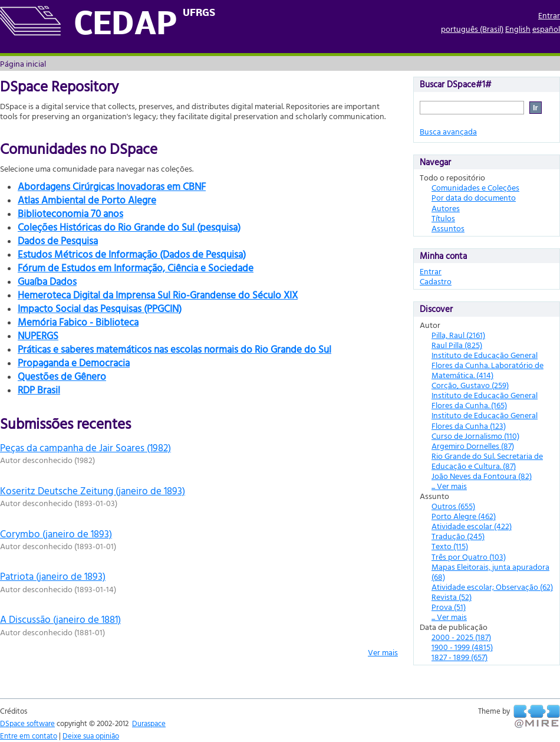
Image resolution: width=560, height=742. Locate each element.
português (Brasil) (472, 29)
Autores (446, 208)
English (518, 29)
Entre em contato (29, 736)
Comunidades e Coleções (475, 187)
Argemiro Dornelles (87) (473, 446)
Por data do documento (474, 197)
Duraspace (149, 723)
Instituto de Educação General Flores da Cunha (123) (485, 420)
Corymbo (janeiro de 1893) (56, 533)
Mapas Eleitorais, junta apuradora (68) (490, 572)
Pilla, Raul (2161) (458, 335)
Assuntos (448, 228)
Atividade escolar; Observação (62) (492, 587)
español (546, 29)
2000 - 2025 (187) (461, 637)
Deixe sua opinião (91, 736)
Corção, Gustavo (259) (470, 385)
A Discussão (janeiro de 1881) (60, 619)
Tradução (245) (458, 536)
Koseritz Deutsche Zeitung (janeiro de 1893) (93, 490)
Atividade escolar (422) (472, 526)
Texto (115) (450, 546)
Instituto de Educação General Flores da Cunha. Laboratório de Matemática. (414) (487, 365)
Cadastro (436, 281)
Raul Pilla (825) (457, 345)
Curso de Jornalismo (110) (475, 436)
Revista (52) (452, 597)
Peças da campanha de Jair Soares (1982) (85, 447)
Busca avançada (448, 131)
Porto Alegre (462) (464, 516)
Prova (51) (449, 607)
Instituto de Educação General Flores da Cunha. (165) (485, 400)
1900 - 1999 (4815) (462, 647)
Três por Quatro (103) (469, 556)
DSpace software (27, 723)
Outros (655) (453, 506)
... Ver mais (449, 486)
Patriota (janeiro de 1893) (53, 576)
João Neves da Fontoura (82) (482, 476)
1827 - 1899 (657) (459, 657)
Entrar (549, 15)
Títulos (443, 218)
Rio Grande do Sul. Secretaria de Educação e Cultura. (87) (487, 461)
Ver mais (383, 652)
